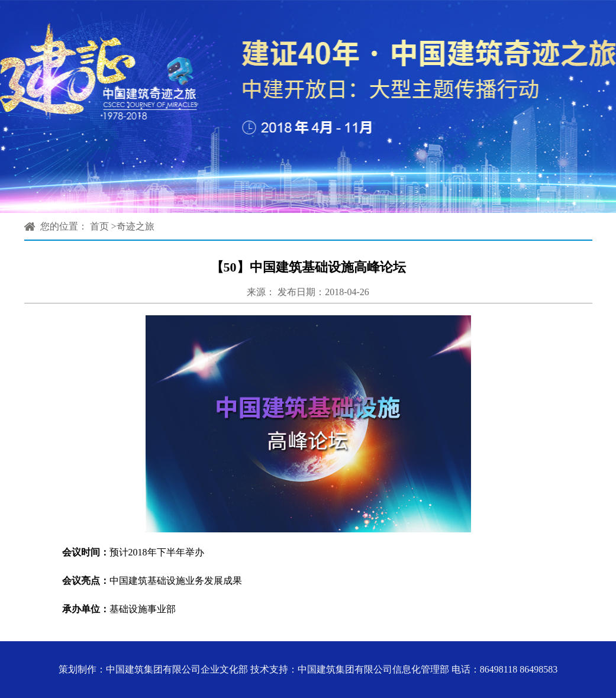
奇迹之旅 (136, 226)
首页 (99, 226)
